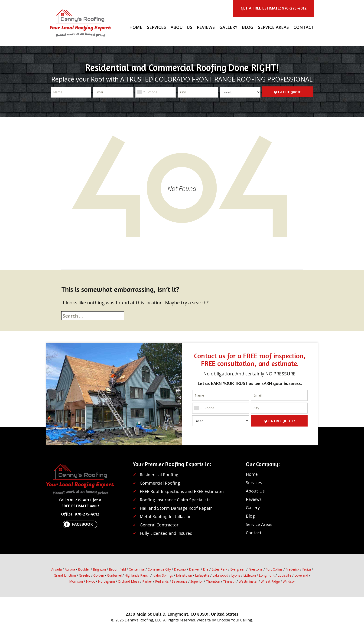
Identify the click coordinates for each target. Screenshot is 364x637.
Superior (197, 581)
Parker (147, 581)
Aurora (70, 569)
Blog (248, 27)
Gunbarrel (114, 575)
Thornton (213, 581)
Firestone (255, 569)
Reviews (206, 27)
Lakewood (220, 575)
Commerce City (159, 569)
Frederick (292, 569)
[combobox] (141, 92)
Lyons (236, 575)
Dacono (180, 569)
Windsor (289, 581)
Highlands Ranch (137, 575)
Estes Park (219, 569)
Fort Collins (274, 569)
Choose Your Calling (234, 620)
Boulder (84, 569)
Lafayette (202, 575)
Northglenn (106, 581)
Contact (304, 27)
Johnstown (184, 575)
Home (136, 27)
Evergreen (238, 569)
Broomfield (117, 569)
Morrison (76, 581)
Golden (99, 575)
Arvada (57, 569)
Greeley (85, 575)
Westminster (248, 581)
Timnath (229, 581)
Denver (194, 569)
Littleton (250, 575)
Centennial (137, 569)
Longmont (267, 575)
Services (156, 27)
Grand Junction (65, 575)
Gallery (228, 27)
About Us (181, 27)
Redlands (162, 581)
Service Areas (273, 27)
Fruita (307, 569)
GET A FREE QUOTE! (288, 92)
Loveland (301, 575)
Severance (180, 581)
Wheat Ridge (270, 581)
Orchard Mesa (129, 581)
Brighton (99, 569)
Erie (206, 569)
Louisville (284, 575)
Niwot (90, 581)
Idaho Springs (163, 575)
